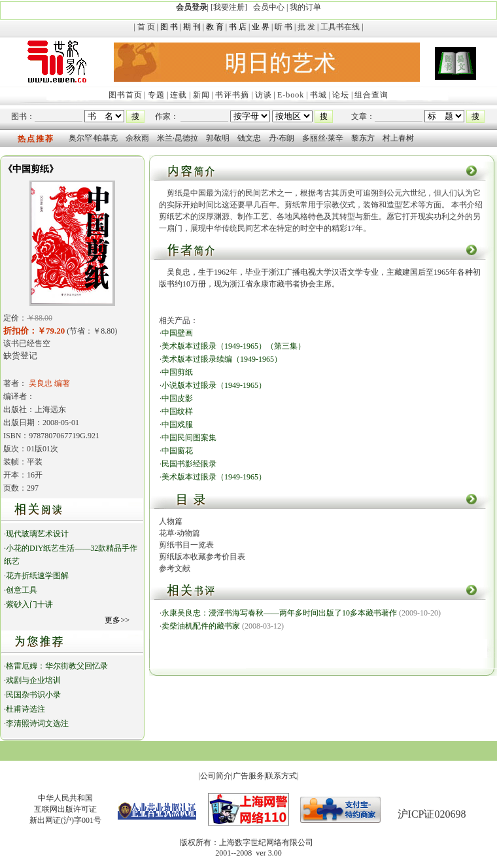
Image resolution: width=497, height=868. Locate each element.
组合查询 (371, 95)
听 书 (283, 27)
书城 (318, 95)
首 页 (146, 27)
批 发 (306, 27)
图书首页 (126, 95)
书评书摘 (232, 95)
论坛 (341, 95)
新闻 (201, 95)
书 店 (238, 27)
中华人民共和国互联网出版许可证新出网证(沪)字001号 (65, 809)
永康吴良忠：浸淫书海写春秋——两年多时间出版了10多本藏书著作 (279, 613)
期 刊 (192, 27)
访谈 (264, 95)
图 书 (169, 27)
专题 (156, 95)
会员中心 (269, 7)
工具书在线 (340, 27)
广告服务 (248, 776)
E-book (291, 95)
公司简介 (216, 776)
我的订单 (305, 7)
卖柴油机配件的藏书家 (201, 626)
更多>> (117, 620)
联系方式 (281, 776)
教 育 (215, 27)
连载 (179, 95)
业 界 (261, 27)
